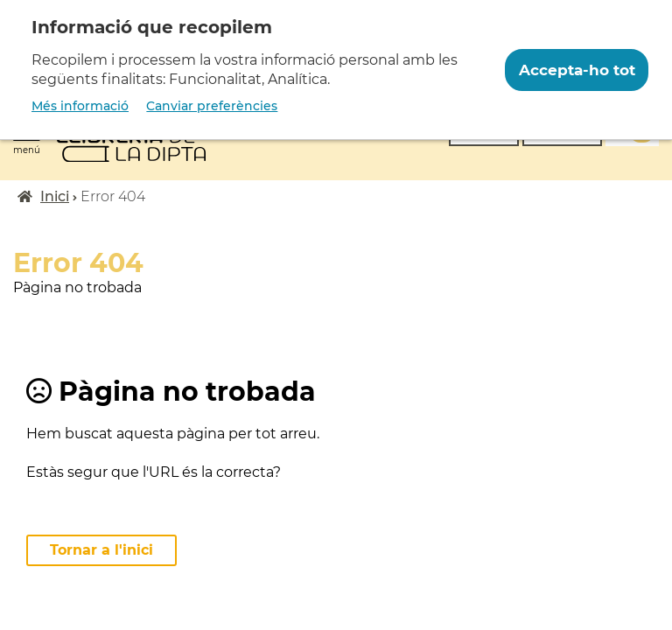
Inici (55, 196)
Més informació (80, 106)
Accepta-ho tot (577, 70)
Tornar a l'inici (101, 550)
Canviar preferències (212, 106)
